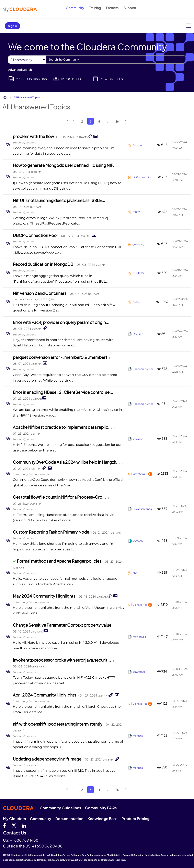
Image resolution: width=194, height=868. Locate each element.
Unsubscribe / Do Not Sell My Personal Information (119, 855)
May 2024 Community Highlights (60, 596)
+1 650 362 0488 (47, 846)
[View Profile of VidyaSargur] (140, 474)
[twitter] (14, 825)
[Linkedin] (24, 825)
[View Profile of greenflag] (138, 244)
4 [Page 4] (99, 121)
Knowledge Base (102, 819)
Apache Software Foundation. (67, 860)
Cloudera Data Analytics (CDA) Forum (36, 299)
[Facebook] (4, 825)
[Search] (116, 60)
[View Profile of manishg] (138, 736)
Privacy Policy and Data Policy (78, 855)
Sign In (12, 26)
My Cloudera (14, 819)
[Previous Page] (67, 121)
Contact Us (15, 833)
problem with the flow (50, 136)
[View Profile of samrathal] (139, 672)
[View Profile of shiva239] (138, 439)
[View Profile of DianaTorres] (140, 605)
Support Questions (24, 143)
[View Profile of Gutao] (136, 302)
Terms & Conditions (53, 855)
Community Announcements (31, 474)
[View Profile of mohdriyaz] (139, 637)
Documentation (69, 819)
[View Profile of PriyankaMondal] (142, 509)
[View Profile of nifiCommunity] (142, 177)
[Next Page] (126, 121)
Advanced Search (20, 69)
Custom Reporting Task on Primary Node (67, 532)
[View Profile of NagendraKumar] (143, 369)
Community (75, 8)
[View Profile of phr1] (135, 573)
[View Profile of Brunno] (137, 145)
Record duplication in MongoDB (60, 264)
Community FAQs (101, 808)
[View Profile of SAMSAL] (138, 541)
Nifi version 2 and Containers (56, 293)
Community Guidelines (60, 808)
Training (95, 8)
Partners (112, 8)
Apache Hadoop (169, 855)
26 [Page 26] (117, 121)
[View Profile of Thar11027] (138, 273)
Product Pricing (136, 819)
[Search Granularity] (27, 60)
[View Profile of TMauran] (138, 334)
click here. (121, 860)
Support (130, 8)
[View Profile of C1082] (136, 212)
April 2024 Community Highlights (61, 695)
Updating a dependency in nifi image (64, 759)
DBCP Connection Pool (52, 235)
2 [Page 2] (82, 121)
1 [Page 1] (74, 121)
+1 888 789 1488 (24, 840)
